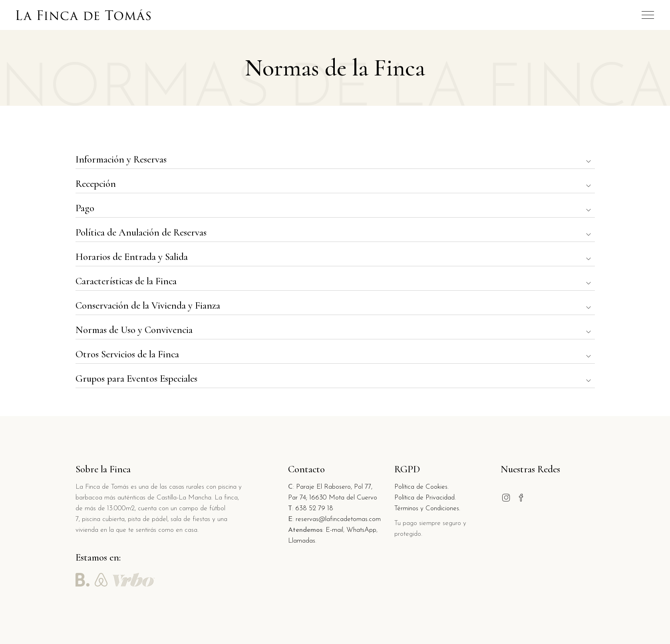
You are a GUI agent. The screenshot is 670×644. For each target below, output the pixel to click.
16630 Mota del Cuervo (343, 498)
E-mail (334, 530)
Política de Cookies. (421, 487)
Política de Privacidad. (425, 498)
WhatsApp (361, 530)
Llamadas (302, 541)
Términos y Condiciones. (427, 508)
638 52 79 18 (314, 508)
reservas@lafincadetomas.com (338, 519)
